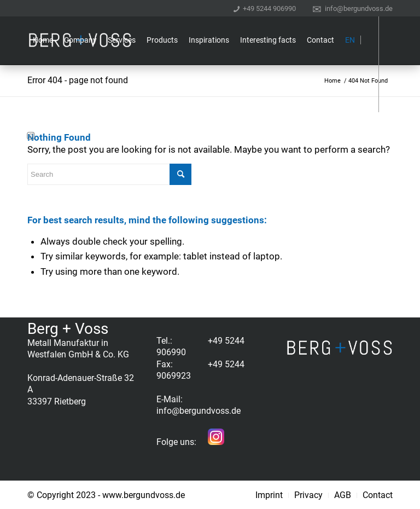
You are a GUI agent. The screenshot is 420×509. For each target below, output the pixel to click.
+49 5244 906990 (269, 8)
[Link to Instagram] (31, 136)
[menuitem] (265, 8)
